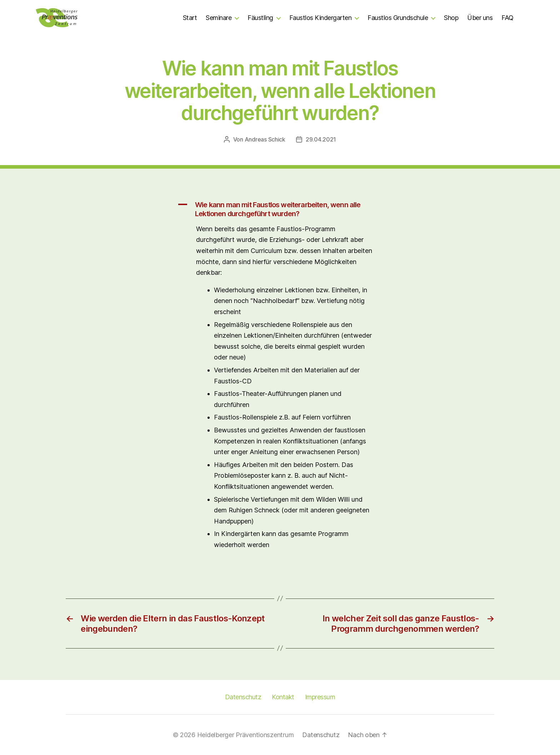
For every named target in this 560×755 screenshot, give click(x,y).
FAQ (507, 18)
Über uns (480, 18)
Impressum (320, 697)
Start (190, 18)
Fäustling (260, 18)
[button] (280, 209)
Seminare (219, 18)
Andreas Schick (265, 139)
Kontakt (283, 697)
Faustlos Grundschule (398, 18)
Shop (451, 18)
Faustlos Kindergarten (321, 18)
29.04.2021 (321, 139)
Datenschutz (243, 697)
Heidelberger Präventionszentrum (246, 735)
